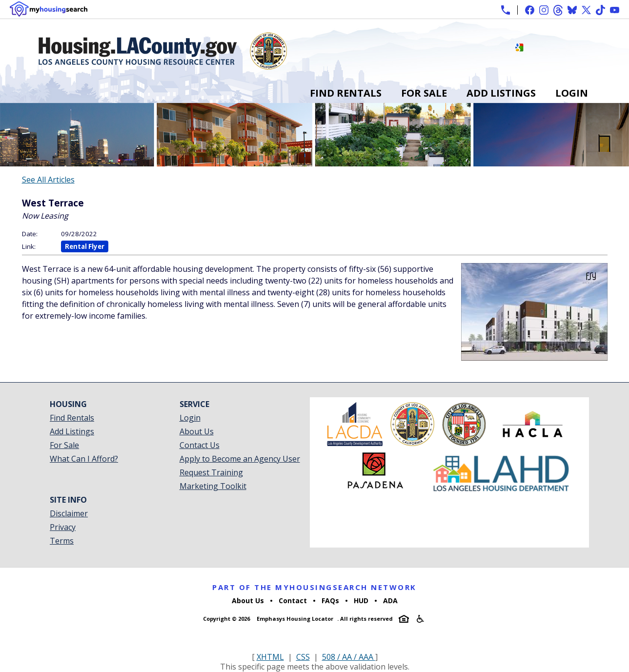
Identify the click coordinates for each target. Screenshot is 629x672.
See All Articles (48, 180)
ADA (390, 601)
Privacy (63, 527)
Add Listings (501, 93)
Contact (293, 601)
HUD (361, 601)
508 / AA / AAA (349, 657)
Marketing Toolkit (213, 486)
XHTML (270, 657)
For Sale (424, 93)
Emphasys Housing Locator (295, 619)
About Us (197, 431)
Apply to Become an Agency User (240, 459)
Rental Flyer (85, 246)
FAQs (330, 601)
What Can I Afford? (84, 459)
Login (572, 93)
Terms (62, 541)
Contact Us (200, 445)
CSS (303, 657)
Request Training (211, 472)
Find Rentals (346, 93)
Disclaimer (69, 513)
